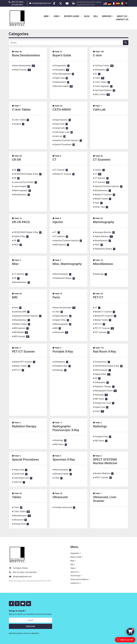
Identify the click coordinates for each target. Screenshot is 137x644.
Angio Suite (59, 124)
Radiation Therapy (103, 386)
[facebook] (54, 3)
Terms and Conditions (79, 579)
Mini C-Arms (100, 94)
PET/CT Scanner (102, 328)
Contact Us (122, 20)
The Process (75, 576)
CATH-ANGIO (62, 110)
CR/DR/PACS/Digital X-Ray (26, 174)
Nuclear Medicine (102, 473)
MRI (15, 297)
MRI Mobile (19, 332)
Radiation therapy (24, 426)
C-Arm (97, 55)
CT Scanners (102, 160)
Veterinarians (60, 82)
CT (55, 160)
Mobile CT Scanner (63, 174)
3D (96, 74)
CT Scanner (59, 170)
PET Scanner (100, 332)
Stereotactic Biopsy (103, 249)
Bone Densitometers (26, 55)
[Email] (31, 620)
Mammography (21, 190)
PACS (16, 245)
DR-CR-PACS (21, 222)
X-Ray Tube (100, 207)
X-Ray (97, 411)
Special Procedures (63, 144)
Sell (96, 16)
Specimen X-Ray (64, 460)
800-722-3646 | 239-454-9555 (18, 3)
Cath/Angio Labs (62, 132)
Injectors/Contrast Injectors (66, 140)
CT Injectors (100, 178)
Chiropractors (60, 66)
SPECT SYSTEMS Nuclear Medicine (105, 461)
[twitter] (61, 3)
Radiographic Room (104, 391)
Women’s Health (61, 86)
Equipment (75, 553)
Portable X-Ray (63, 352)
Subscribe (31, 626)
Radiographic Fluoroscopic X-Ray (66, 428)
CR (15, 170)
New (46, 16)
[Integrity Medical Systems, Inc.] (17, 554)
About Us (122, 16)
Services (107, 16)
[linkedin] (74, 3)
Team (73, 568)
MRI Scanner (19, 336)
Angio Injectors (61, 120)
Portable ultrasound (63, 507)
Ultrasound (59, 332)
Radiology (99, 274)
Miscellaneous (20, 195)
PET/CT (98, 324)
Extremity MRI (20, 312)
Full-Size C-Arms (102, 66)
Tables (17, 497)
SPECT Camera (101, 477)
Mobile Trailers (101, 199)
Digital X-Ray (19, 236)
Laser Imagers (20, 186)
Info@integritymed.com (22, 577)
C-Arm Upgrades (102, 86)
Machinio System (16, 633)
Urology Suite (20, 524)
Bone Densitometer (22, 66)
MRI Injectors (60, 245)
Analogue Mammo (103, 232)
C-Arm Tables (101, 82)
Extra (16, 308)
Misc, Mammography (67, 264)
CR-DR (16, 160)
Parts (97, 203)
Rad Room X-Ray (104, 352)
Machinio (35, 633)
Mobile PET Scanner (104, 316)
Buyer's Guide (72, 16)
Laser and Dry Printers (24, 182)
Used (56, 16)
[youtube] (67, 3)
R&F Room (99, 399)
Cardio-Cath (59, 128)
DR (15, 178)
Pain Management (62, 74)
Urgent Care (59, 78)
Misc (15, 264)
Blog (87, 16)
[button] (47, 16)
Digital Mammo (102, 236)
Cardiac (98, 170)
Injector (58, 222)
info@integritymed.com (41, 3)
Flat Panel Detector (103, 90)
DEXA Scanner (20, 70)
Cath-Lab (58, 136)
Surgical (17, 124)
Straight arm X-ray (103, 403)
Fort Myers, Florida (20, 568)
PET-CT (98, 297)
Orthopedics (60, 70)
